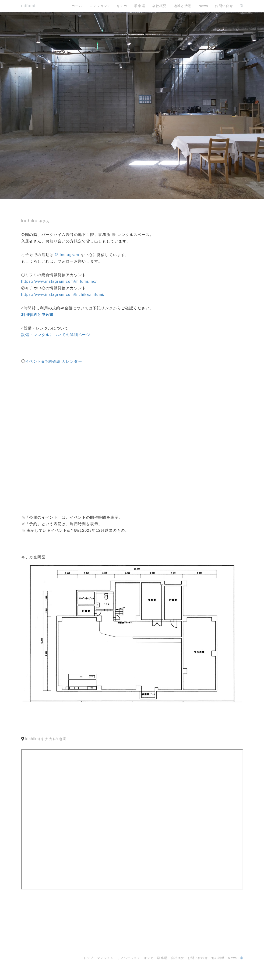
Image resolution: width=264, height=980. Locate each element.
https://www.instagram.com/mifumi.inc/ (59, 281)
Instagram (69, 255)
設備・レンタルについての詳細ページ (56, 335)
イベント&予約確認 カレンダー (54, 361)
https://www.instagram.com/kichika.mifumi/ (63, 295)
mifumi (28, 6)
